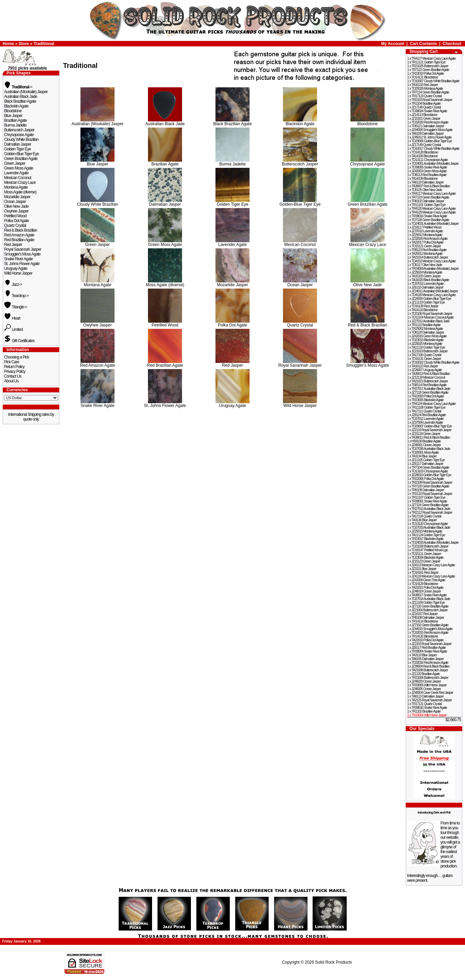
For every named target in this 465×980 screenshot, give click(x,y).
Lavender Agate (16, 173)
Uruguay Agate (16, 268)
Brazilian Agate (16, 120)
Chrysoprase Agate (19, 135)
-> (18, 87)
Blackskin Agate (16, 106)
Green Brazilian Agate (21, 159)
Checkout (452, 44)
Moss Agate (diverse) (20, 192)
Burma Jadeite (15, 125)
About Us (11, 381)
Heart (12, 318)
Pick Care (12, 362)
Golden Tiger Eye (17, 149)
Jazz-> (13, 284)
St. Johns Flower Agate (22, 264)
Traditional (44, 44)
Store (24, 44)
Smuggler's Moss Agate (22, 254)
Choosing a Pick (17, 357)
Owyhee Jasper (16, 211)
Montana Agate (16, 187)
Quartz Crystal (15, 225)
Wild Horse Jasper (18, 273)
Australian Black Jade (21, 97)
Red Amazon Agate (19, 235)
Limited (13, 330)
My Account (393, 44)
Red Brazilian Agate (19, 240)
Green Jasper (15, 163)
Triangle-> (16, 307)
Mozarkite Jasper (17, 197)
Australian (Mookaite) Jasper (26, 92)
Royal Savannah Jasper (23, 249)
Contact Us (13, 376)
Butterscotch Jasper (19, 130)
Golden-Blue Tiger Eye (21, 154)
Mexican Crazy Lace (20, 182)
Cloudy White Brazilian (21, 140)
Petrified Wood (15, 216)
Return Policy (14, 367)
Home (8, 44)
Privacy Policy (15, 371)
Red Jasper (13, 245)
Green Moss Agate (19, 168)
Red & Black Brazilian (20, 230)
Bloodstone (13, 111)
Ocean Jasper (15, 202)
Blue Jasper (13, 116)
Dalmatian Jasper (18, 144)
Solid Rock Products (333, 962)
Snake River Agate (18, 259)
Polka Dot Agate (17, 221)
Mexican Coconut (18, 178)
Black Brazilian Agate (20, 101)
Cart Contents (423, 44)
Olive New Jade (16, 206)
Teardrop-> (16, 296)
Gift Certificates (19, 341)
